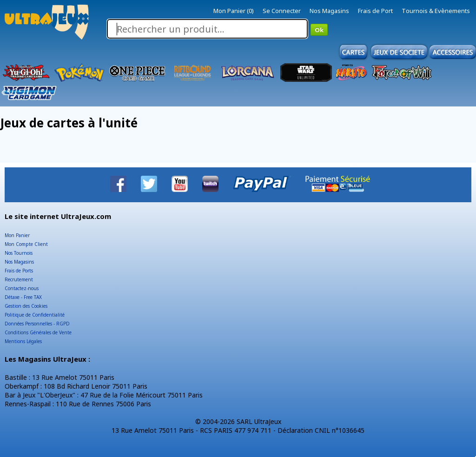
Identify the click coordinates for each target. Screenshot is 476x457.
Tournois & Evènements (436, 11)
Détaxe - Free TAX (23, 297)
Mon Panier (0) (234, 11)
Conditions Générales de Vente (38, 332)
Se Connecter (282, 11)
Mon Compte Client (26, 244)
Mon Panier (17, 235)
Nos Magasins (329, 11)
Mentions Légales (23, 341)
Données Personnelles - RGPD (37, 324)
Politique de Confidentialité (35, 315)
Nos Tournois (19, 253)
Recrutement (19, 279)
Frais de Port (375, 11)
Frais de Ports (19, 271)
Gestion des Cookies (26, 306)
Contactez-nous (22, 288)
